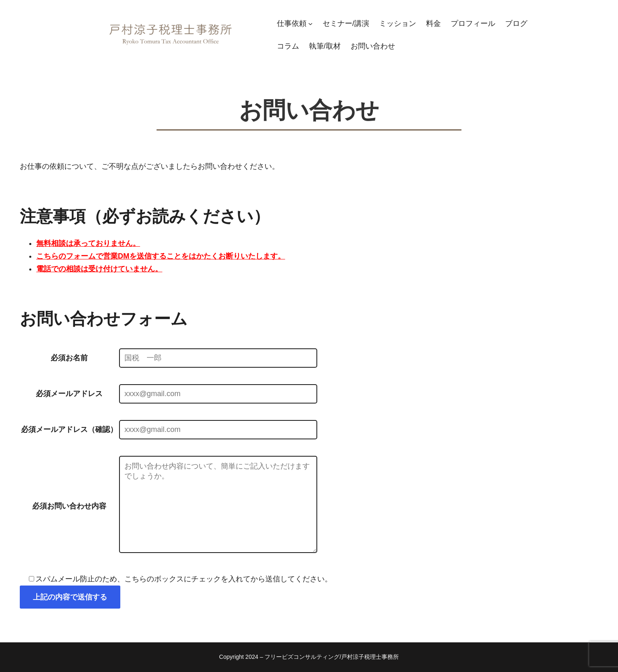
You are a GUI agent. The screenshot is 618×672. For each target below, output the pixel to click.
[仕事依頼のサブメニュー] (310, 24)
